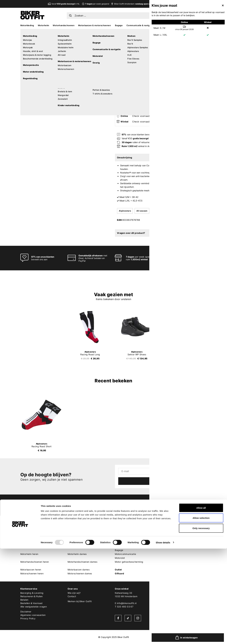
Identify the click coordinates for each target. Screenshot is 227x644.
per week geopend (95, 4)
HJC (164, 542)
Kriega (166, 562)
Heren (24, 523)
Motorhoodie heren (30, 546)
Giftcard (119, 573)
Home (117, 31)
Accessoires (164, 25)
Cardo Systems (170, 546)
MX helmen (121, 535)
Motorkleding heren (31, 527)
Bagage (119, 25)
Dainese (166, 550)
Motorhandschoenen (64, 25)
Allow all (201, 603)
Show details (163, 638)
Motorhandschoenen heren (35, 562)
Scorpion (167, 535)
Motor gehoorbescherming (129, 562)
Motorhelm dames (77, 554)
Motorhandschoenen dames (82, 562)
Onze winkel (122, 589)
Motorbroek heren (30, 535)
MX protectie (122, 531)
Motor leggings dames (80, 546)
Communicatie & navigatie (140, 25)
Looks (195, 25)
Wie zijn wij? (74, 593)
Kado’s (185, 25)
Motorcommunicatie (125, 554)
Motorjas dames (76, 531)
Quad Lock (168, 558)
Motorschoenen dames (80, 573)
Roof (165, 573)
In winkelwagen (152, 101)
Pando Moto (169, 554)
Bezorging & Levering (32, 593)
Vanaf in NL (66, 4)
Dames (71, 523)
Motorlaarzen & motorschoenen (94, 25)
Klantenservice (29, 589)
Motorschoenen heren (32, 573)
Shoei (165, 538)
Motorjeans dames (77, 542)
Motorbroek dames (78, 535)
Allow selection (201, 613)
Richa (165, 566)
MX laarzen (121, 527)
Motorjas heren (28, 531)
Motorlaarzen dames (79, 570)
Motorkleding (27, 25)
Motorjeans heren (30, 542)
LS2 (164, 570)
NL (170, 15)
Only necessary (201, 624)
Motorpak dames (77, 538)
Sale (204, 25)
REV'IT (166, 527)
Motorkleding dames (79, 527)
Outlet (118, 570)
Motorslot (120, 558)
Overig (119, 546)
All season (142, 211)
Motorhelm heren (29, 554)
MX (176, 25)
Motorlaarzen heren (31, 570)
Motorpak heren (29, 538)
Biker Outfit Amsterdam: (136, 4)
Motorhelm (44, 25)
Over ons (73, 589)
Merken (166, 523)
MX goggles (121, 538)
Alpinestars (122, 37)
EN (174, 15)
